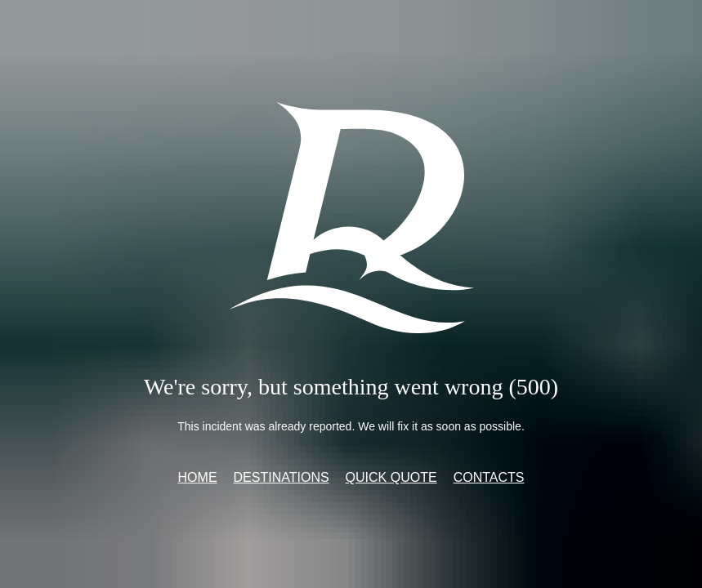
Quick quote (391, 477)
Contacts (489, 477)
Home (198, 477)
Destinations (282, 477)
